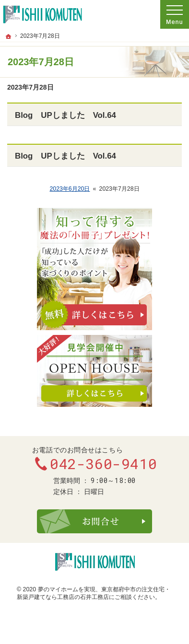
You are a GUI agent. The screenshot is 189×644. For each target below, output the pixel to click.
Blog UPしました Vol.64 (65, 115)
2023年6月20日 (70, 189)
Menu (175, 14)
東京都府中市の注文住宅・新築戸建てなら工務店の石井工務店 (94, 593)
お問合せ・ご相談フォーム (94, 521)
